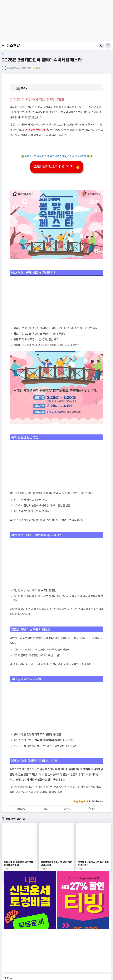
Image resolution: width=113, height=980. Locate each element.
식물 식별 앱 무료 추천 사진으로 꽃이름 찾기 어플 (18, 864)
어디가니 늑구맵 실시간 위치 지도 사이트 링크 (93, 864)
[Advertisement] (56, 21)
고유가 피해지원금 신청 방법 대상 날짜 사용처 (56, 864)
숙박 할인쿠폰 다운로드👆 (57, 167)
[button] (4, 46)
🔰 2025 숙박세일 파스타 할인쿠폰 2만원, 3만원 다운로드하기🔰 (56, 156)
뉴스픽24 (13, 46)
